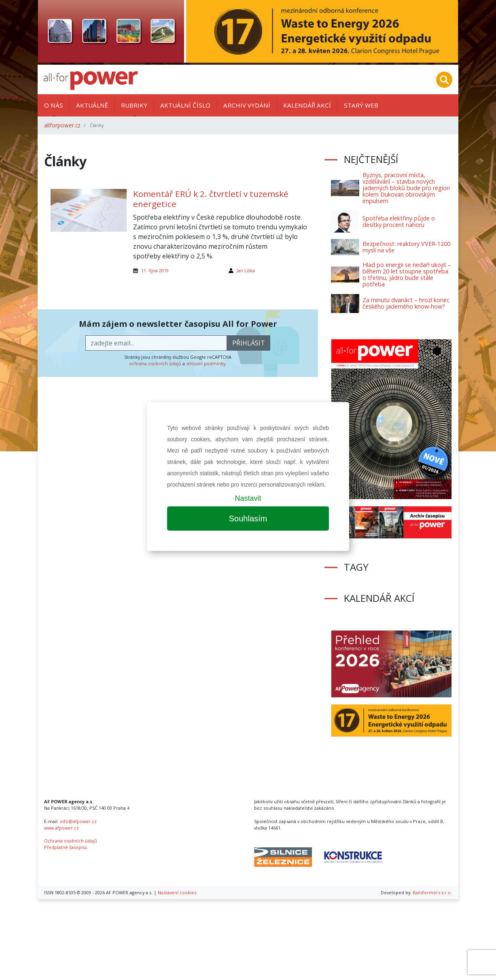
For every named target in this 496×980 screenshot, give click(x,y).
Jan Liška (246, 270)
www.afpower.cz (61, 828)
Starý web (361, 105)
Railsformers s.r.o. (432, 892)
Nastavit (248, 498)
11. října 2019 (155, 270)
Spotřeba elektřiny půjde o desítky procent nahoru (399, 221)
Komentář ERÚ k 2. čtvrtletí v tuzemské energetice (211, 199)
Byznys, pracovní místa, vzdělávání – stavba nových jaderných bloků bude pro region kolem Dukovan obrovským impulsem (406, 188)
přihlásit (249, 343)
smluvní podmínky (206, 363)
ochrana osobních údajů (155, 363)
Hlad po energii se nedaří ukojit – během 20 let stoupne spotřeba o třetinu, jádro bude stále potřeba (407, 274)
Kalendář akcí (307, 105)
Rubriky (134, 105)
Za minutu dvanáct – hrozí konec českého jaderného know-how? (406, 303)
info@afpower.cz (78, 821)
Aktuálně (92, 105)
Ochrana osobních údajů (71, 841)
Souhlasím (248, 519)
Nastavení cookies (177, 892)
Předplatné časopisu (66, 847)
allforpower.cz (62, 125)
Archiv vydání (247, 105)
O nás (54, 105)
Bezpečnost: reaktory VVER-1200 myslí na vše (406, 247)
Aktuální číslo (185, 105)
